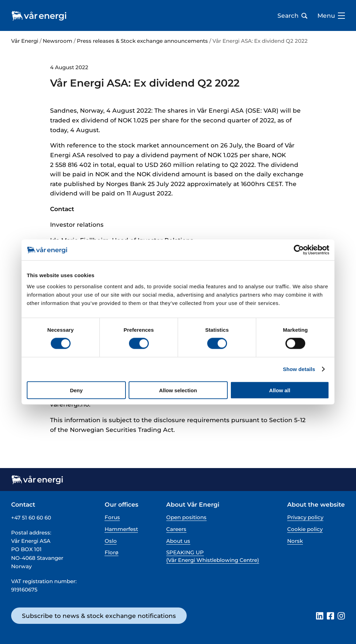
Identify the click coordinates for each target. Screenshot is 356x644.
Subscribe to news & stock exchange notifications (99, 616)
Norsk (295, 541)
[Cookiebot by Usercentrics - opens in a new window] (299, 250)
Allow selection (178, 390)
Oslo (111, 541)
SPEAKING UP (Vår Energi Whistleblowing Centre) (213, 556)
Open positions (186, 517)
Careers (176, 529)
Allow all (280, 390)
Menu (331, 16)
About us (178, 541)
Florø (112, 552)
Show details (299, 369)
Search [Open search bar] (292, 16)
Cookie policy (305, 529)
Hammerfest (121, 529)
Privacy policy (305, 517)
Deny (76, 390)
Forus (112, 517)
